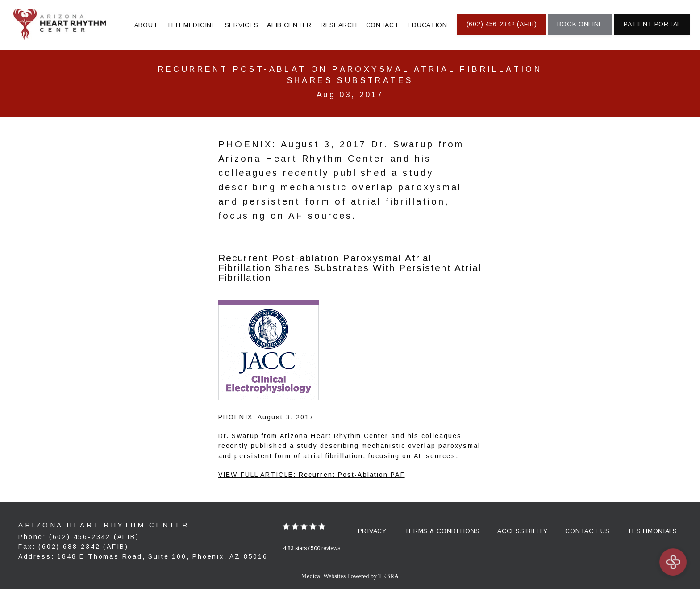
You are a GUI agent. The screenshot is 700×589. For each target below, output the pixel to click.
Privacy (372, 531)
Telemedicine (191, 25)
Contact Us (587, 531)
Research (339, 25)
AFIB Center (289, 25)
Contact (383, 25)
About (146, 25)
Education (427, 25)
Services (242, 25)
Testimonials (652, 531)
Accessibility (522, 531)
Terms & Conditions (442, 531)
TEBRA (388, 576)
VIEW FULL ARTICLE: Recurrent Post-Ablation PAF (312, 475)
